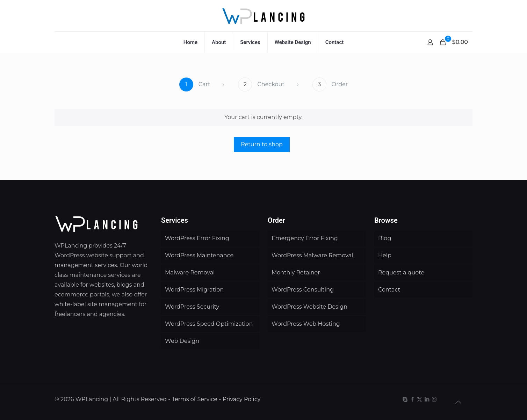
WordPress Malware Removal (312, 255)
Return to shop (262, 144)
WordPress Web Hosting (306, 324)
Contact (389, 290)
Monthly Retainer (296, 272)
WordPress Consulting (303, 290)
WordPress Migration (194, 290)
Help (385, 255)
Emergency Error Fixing (305, 238)
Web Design (182, 341)
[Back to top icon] (458, 402)
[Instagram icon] (434, 399)
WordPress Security (192, 307)
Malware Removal (190, 272)
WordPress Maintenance (199, 255)
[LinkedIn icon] (427, 399)
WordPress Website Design (309, 307)
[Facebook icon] (412, 399)
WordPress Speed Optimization (209, 324)
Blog (385, 238)
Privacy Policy (242, 399)
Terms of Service (195, 399)
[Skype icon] (405, 399)
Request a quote (401, 272)
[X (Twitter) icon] (420, 399)
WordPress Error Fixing (197, 238)
